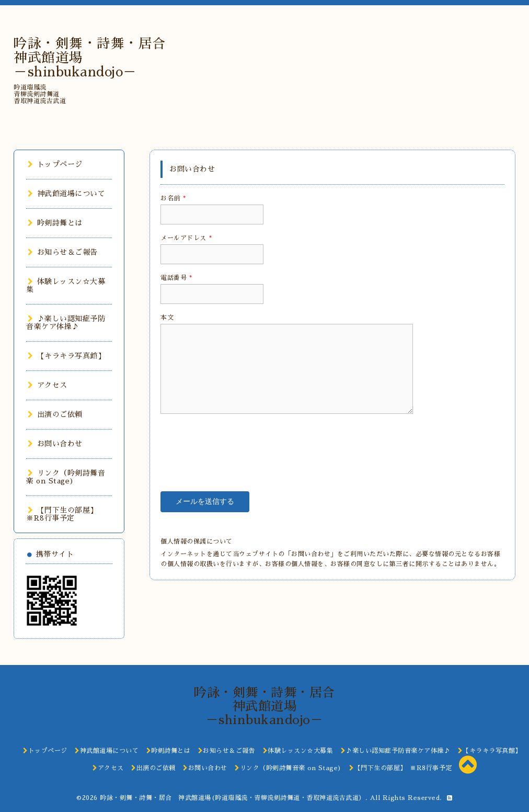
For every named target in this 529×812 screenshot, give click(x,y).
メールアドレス (186, 238)
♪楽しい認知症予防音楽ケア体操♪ (66, 323)
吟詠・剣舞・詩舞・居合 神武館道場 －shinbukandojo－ (271, 706)
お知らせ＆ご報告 (63, 252)
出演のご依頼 (55, 414)
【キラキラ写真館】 (66, 356)
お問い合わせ (55, 444)
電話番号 (176, 278)
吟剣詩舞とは (55, 223)
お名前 (173, 198)
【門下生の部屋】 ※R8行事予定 (64, 514)
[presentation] (240, 445)
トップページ (55, 164)
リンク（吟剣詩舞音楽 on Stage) (66, 477)
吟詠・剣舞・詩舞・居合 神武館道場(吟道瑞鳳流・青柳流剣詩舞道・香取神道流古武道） (233, 798)
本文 (167, 318)
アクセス (48, 385)
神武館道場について (66, 194)
